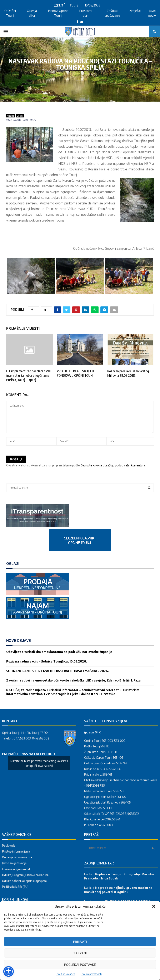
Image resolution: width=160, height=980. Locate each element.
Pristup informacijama (16, 851)
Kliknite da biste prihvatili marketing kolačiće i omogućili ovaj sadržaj (39, 763)
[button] (154, 906)
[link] (37, 526)
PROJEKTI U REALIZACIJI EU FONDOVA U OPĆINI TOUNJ (75, 373)
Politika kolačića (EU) (15, 887)
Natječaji (135, 11)
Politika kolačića (66, 974)
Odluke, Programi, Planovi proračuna (25, 875)
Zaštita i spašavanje (112, 13)
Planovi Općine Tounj (58, 13)
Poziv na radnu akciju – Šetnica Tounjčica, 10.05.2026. (47, 661)
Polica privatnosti (92, 974)
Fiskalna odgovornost (16, 869)
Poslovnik (8, 846)
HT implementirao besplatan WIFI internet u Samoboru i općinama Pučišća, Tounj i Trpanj (29, 375)
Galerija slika (32, 13)
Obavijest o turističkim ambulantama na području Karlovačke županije (59, 652)
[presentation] (38, 454)
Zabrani (80, 953)
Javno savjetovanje (14, 863)
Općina (11, 116)
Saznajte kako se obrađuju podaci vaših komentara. (113, 465)
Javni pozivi (152, 13)
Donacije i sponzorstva (17, 857)
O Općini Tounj (10, 13)
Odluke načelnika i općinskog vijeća (24, 881)
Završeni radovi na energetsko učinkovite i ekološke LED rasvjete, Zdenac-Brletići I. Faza (73, 680)
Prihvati (80, 942)
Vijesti (20, 116)
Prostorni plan (86, 13)
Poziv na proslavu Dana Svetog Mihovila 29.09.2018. (128, 373)
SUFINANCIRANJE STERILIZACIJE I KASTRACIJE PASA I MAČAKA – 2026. (57, 671)
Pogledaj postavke (80, 965)
